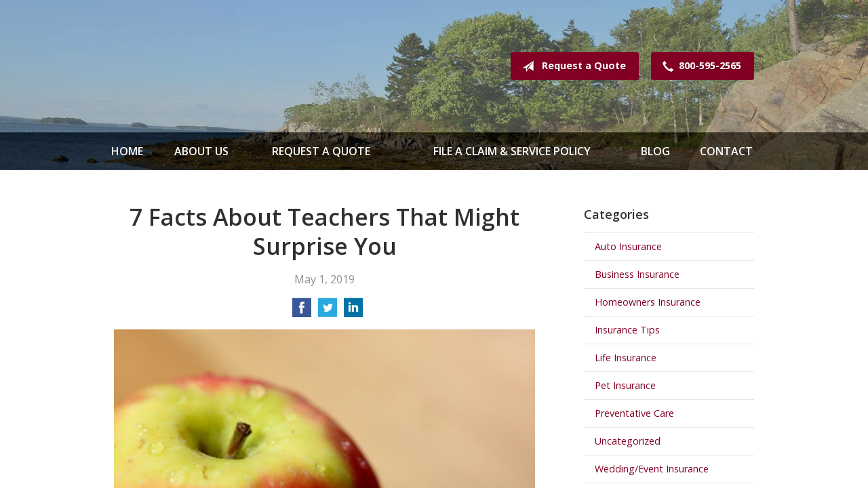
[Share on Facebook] (302, 312)
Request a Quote (571, 66)
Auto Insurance (628, 246)
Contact (726, 151)
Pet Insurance (625, 385)
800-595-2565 (699, 66)
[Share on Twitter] (328, 312)
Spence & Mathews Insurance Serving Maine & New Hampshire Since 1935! (222, 66)
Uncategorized (628, 441)
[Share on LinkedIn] (353, 312)
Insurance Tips (627, 330)
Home (127, 151)
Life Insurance (626, 358)
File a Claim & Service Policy (512, 151)
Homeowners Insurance (648, 302)
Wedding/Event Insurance (652, 469)
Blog (655, 151)
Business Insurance (637, 274)
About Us (201, 151)
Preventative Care (634, 413)
